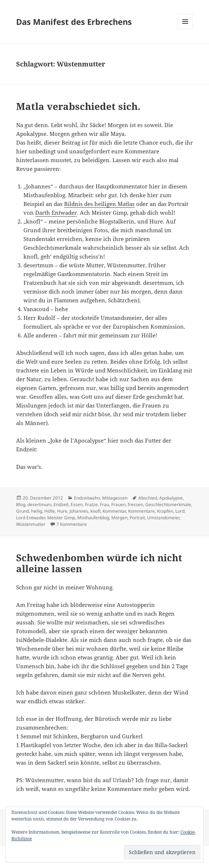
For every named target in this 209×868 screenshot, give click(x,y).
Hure (62, 511)
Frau (104, 504)
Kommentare (141, 511)
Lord (180, 511)
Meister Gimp (61, 518)
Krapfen (165, 511)
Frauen (118, 504)
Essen (77, 504)
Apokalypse (171, 498)
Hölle (50, 511)
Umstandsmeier (163, 518)
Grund (23, 511)
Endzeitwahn (87, 498)
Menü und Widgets (185, 29)
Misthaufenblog (93, 518)
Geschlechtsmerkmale (168, 504)
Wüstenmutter (31, 524)
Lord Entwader (31, 518)
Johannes (79, 511)
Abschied (148, 498)
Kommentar (114, 511)
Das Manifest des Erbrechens (74, 22)
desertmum (39, 504)
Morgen (119, 518)
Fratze (91, 504)
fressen (135, 504)
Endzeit (61, 504)
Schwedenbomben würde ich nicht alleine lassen (99, 563)
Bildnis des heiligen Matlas (99, 204)
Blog (21, 504)
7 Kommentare (72, 524)
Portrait (137, 518)
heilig (37, 511)
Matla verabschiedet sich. (78, 106)
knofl (95, 511)
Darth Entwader (56, 213)
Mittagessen (115, 498)
